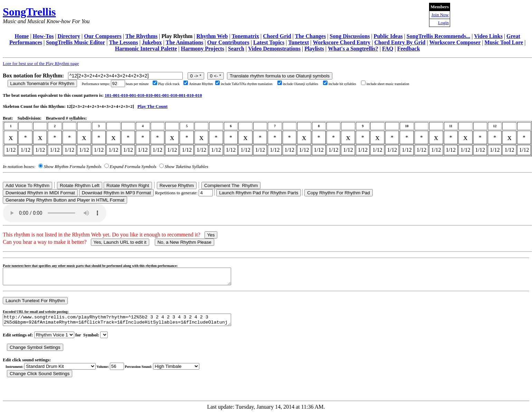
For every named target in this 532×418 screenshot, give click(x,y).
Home (22, 36)
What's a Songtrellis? (353, 49)
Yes (211, 235)
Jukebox (152, 42)
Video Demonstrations (274, 49)
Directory (69, 36)
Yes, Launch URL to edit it (120, 242)
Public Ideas (388, 36)
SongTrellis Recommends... (438, 36)
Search (236, 49)
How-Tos (43, 36)
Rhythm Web (212, 36)
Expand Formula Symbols (133, 166)
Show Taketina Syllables (187, 166)
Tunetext (298, 42)
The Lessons (123, 42)
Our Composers (103, 36)
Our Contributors (228, 42)
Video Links (488, 36)
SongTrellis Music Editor (75, 42)
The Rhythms (141, 36)
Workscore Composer (455, 42)
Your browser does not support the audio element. (55, 213)
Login (443, 23)
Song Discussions (350, 36)
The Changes (310, 36)
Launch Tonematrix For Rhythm (42, 83)
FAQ (388, 49)
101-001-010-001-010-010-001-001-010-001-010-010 (153, 95)
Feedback (409, 49)
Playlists (314, 49)
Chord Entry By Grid (400, 42)
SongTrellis (29, 12)
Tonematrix (245, 36)
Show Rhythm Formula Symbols (73, 166)
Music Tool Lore (504, 42)
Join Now (440, 15)
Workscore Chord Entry (341, 42)
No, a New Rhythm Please (184, 242)
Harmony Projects (202, 49)
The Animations (185, 42)
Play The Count (153, 106)
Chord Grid (277, 36)
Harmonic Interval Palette (146, 49)
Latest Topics (269, 42)
